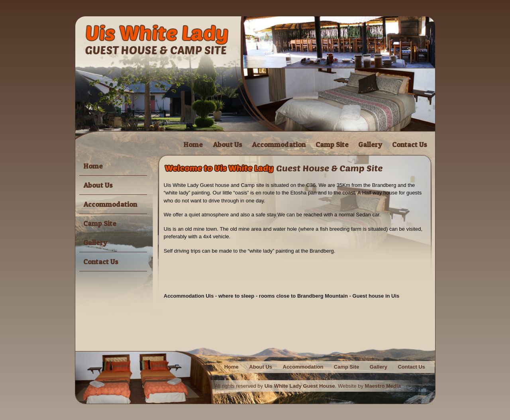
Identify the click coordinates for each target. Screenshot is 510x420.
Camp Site (332, 144)
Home (193, 144)
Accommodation (279, 144)
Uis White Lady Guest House (300, 386)
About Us (228, 144)
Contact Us (410, 144)
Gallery (370, 144)
